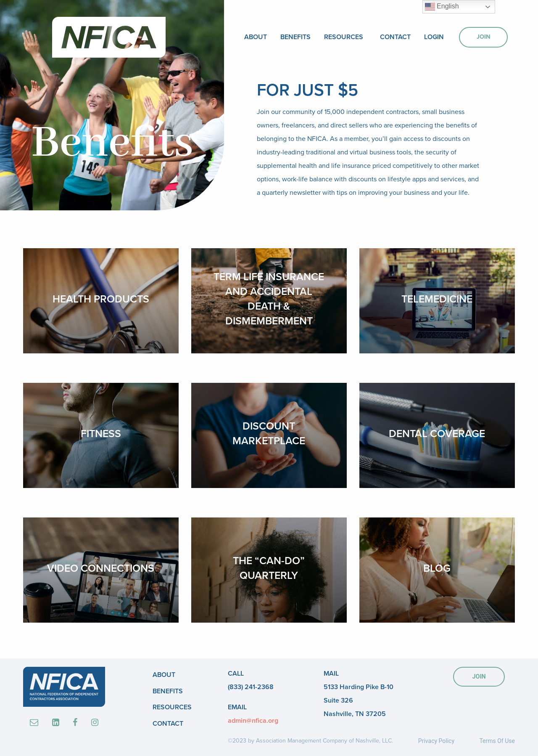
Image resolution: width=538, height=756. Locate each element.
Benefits (295, 37)
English (442, 7)
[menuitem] (256, 37)
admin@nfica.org (253, 721)
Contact (395, 37)
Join (483, 37)
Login (434, 37)
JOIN (479, 677)
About (256, 37)
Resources (344, 37)
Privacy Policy (436, 741)
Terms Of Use (497, 741)
